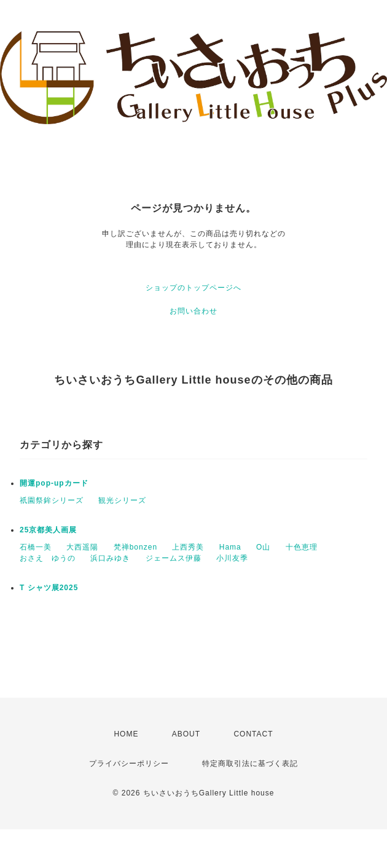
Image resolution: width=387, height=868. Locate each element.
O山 (263, 547)
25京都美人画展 (48, 530)
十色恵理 (302, 547)
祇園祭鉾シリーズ (52, 500)
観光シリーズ (122, 500)
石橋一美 (36, 547)
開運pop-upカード (54, 483)
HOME (126, 734)
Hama (230, 547)
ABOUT (186, 734)
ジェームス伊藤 (174, 558)
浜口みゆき (110, 558)
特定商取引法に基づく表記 (250, 763)
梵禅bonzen (135, 547)
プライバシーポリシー (129, 763)
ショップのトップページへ (193, 288)
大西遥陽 (82, 547)
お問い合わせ (193, 311)
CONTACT (253, 734)
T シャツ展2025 (49, 588)
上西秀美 (188, 547)
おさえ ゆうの (48, 558)
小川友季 (232, 558)
